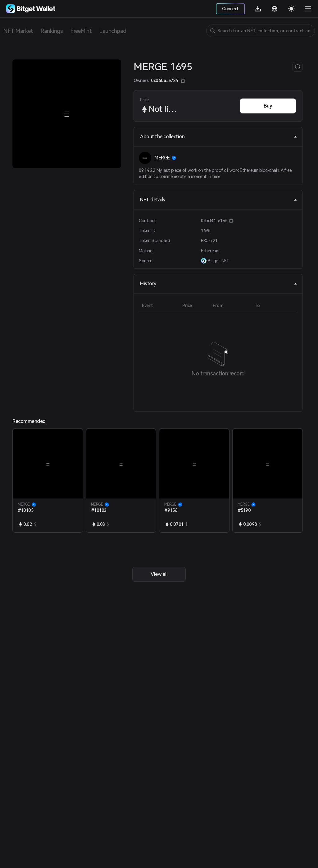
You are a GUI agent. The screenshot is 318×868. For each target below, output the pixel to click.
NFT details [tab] (219, 200)
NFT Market (18, 31)
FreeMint (81, 31)
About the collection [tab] (219, 137)
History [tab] (219, 284)
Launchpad (113, 31)
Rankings (52, 31)
